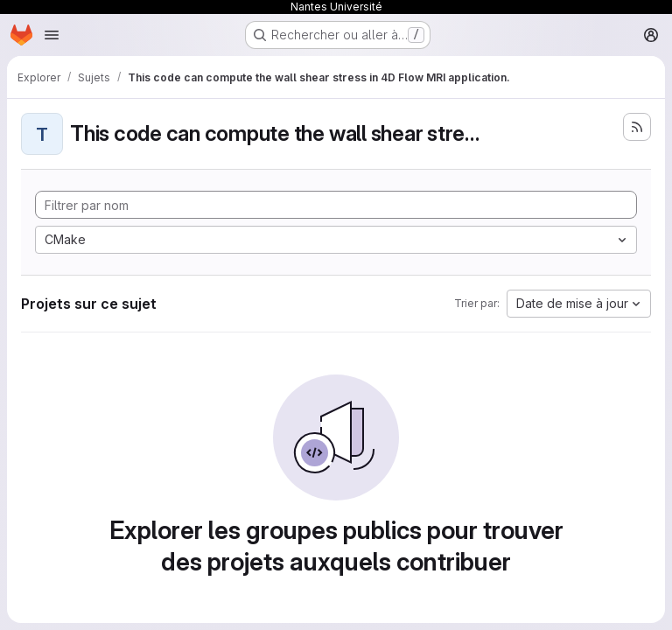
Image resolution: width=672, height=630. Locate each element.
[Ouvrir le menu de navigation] (52, 35)
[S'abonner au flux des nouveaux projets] (637, 127)
